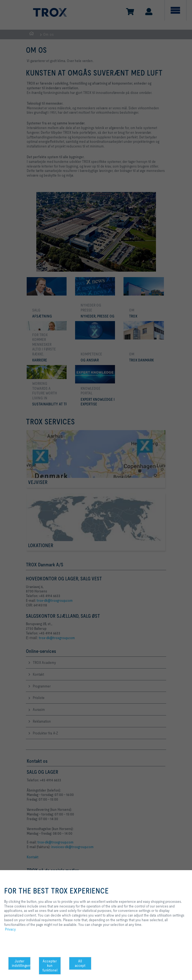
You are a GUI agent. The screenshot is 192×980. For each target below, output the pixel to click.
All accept (80, 963)
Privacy (10, 929)
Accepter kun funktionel (50, 966)
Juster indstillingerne (21, 963)
